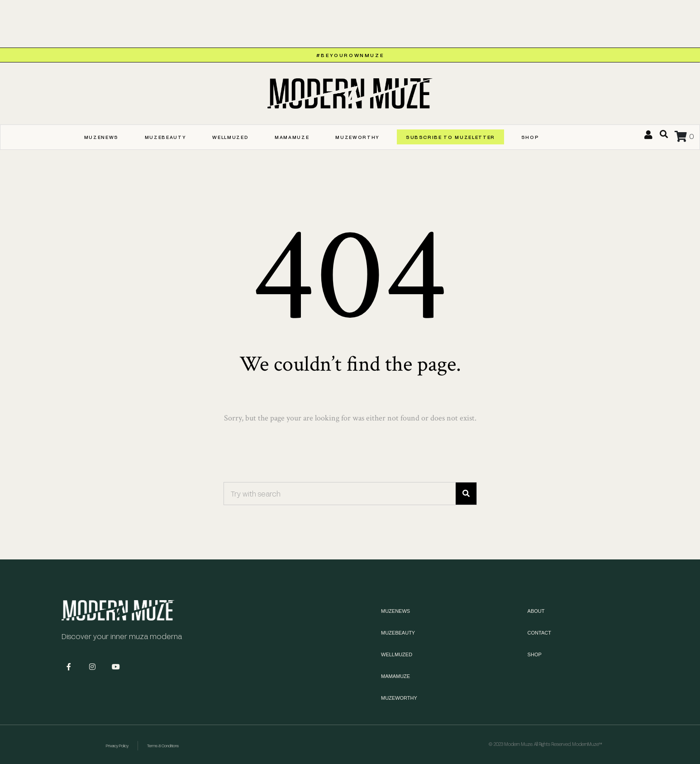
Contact (539, 633)
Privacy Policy (117, 746)
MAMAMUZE (292, 137)
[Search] (466, 494)
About (536, 611)
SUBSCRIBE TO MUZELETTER (450, 137)
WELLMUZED (230, 137)
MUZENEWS (101, 137)
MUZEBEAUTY (166, 137)
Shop (530, 137)
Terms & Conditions (163, 746)
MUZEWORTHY (357, 137)
